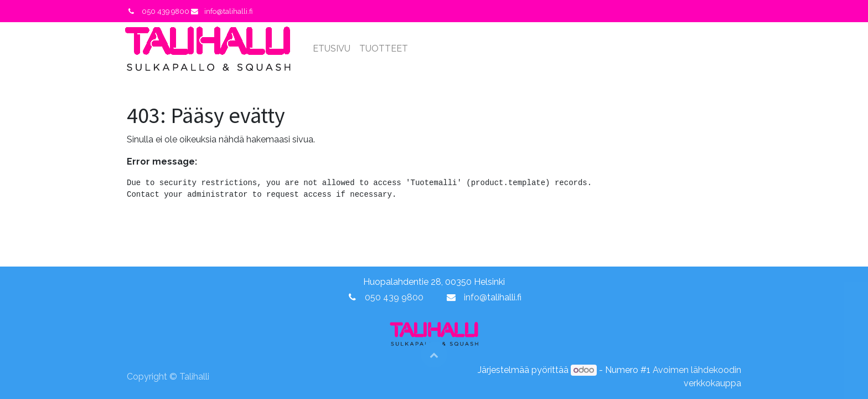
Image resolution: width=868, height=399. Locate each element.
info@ (476, 297)
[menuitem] (334, 49)
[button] (434, 355)
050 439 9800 (394, 297)
